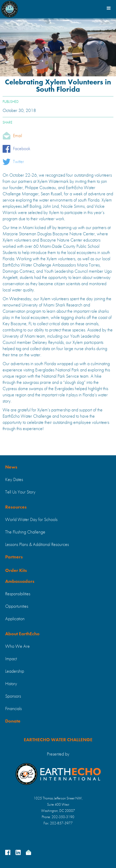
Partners (14, 557)
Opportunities (17, 606)
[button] (108, 8)
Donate (13, 721)
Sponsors (13, 696)
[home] (10, 8)
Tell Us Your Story (20, 492)
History (11, 684)
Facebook (22, 149)
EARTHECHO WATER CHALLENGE (58, 740)
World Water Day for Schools (31, 520)
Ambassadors (20, 582)
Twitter (19, 162)
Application (15, 619)
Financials (13, 709)
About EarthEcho (22, 634)
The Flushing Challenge (25, 532)
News (11, 467)
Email (17, 136)
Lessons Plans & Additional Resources (37, 545)
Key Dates (14, 480)
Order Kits (16, 571)
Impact (11, 659)
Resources (16, 507)
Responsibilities (18, 594)
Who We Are (17, 646)
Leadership (15, 671)
